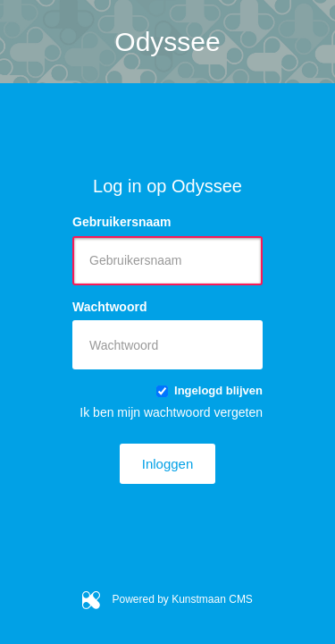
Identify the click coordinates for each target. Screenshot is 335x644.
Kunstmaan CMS (212, 599)
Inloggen (168, 464)
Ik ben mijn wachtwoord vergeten (171, 412)
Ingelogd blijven (209, 390)
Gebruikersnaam (122, 222)
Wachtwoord (109, 307)
